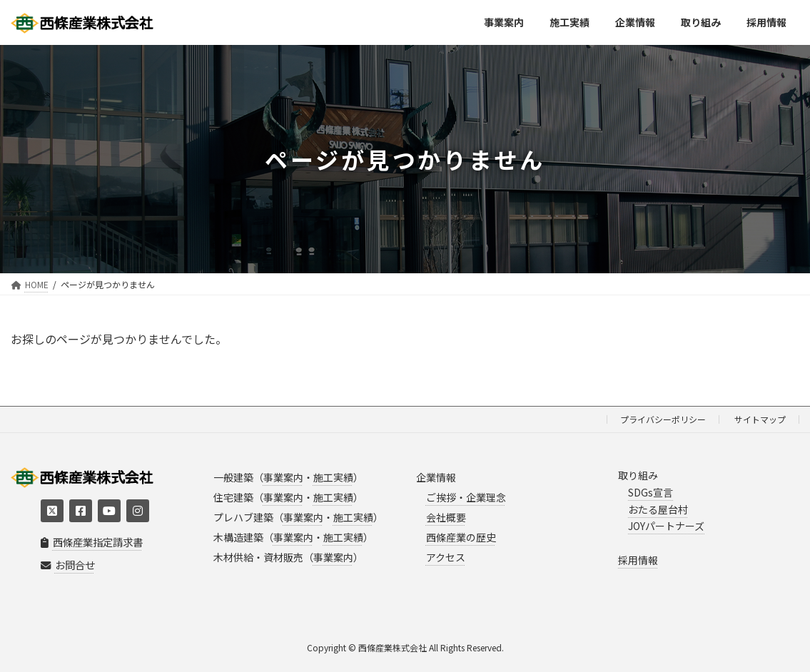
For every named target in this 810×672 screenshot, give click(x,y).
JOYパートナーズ (666, 526)
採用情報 (638, 560)
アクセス (446, 557)
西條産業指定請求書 (92, 542)
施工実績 (333, 477)
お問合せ (68, 565)
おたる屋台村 (658, 509)
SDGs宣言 (650, 492)
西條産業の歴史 (461, 537)
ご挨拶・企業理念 (466, 497)
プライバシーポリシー (663, 419)
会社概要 (446, 517)
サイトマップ (760, 419)
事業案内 (283, 477)
